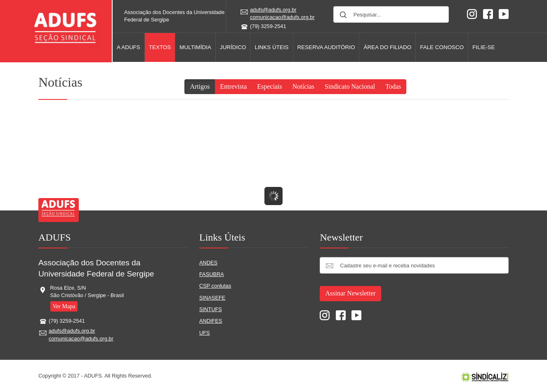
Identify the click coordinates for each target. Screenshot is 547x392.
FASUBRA (212, 274)
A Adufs (128, 47)
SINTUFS (211, 309)
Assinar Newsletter (350, 293)
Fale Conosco (442, 47)
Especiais (269, 86)
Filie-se (484, 47)
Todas (393, 86)
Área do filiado (387, 47)
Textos (160, 47)
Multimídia (195, 47)
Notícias (303, 86)
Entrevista (233, 86)
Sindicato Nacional (350, 86)
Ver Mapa (64, 306)
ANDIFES (211, 321)
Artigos (200, 86)
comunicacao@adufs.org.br (282, 17)
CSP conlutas (215, 286)
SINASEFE (212, 298)
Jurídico (233, 47)
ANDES (208, 263)
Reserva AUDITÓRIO (326, 47)
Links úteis (271, 47)
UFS (205, 333)
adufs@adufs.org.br (273, 10)
